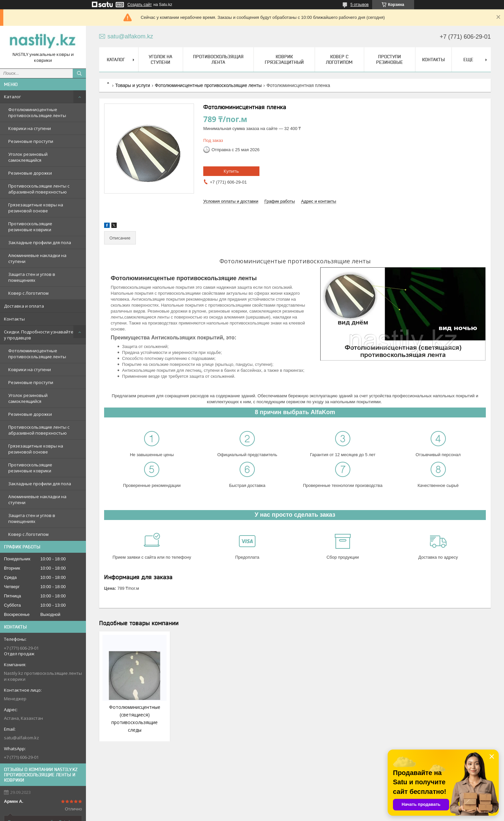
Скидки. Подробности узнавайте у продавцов (39, 335)
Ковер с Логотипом (28, 293)
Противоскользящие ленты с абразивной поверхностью (39, 189)
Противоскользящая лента (218, 59)
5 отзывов (359, 5)
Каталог (12, 97)
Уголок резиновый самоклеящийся (28, 157)
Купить (231, 171)
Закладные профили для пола (40, 242)
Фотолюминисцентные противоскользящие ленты (37, 112)
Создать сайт (140, 5)
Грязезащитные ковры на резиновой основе (36, 208)
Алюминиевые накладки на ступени (37, 258)
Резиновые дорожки (30, 173)
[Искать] (79, 73)
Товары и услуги (133, 85)
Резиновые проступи (31, 141)
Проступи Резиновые (389, 59)
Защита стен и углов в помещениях (32, 277)
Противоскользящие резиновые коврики (30, 227)
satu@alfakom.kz (21, 738)
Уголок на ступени (160, 59)
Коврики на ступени (30, 128)
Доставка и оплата (24, 306)
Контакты (14, 319)
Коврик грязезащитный (284, 59)
